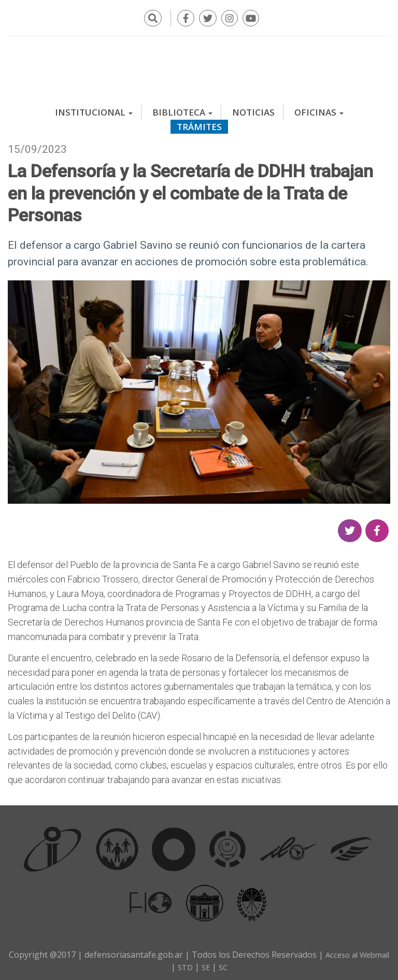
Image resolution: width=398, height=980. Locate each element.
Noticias (253, 109)
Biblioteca (182, 109)
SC (242, 963)
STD (202, 963)
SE (224, 963)
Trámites (199, 123)
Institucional (94, 109)
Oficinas (319, 109)
